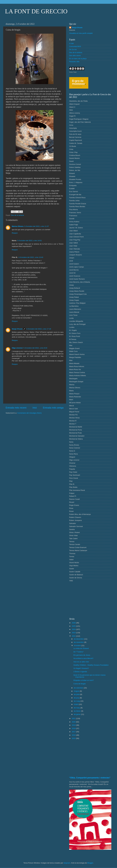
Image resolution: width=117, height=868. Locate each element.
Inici (35, 408)
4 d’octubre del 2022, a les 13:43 (31, 257)
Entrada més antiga (53, 408)
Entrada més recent (16, 408)
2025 (74, 626)
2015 (74, 738)
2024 (74, 629)
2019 (74, 725)
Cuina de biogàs (80, 684)
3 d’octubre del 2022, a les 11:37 (36, 226)
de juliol (77, 694)
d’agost (77, 691)
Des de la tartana (17, 215)
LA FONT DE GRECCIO (36, 11)
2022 (74, 636)
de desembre (79, 639)
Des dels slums (75, 56)
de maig (77, 701)
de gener (77, 714)
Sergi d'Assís (17, 329)
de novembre (79, 642)
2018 (74, 728)
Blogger (90, 863)
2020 (74, 722)
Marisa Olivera (18, 226)
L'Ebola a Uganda (80, 672)
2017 (74, 732)
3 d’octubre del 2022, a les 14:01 (29, 241)
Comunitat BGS (75, 46)
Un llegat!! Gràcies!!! (81, 668)
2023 (74, 633)
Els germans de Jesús (82, 655)
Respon (15, 233)
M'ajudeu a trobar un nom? (84, 680)
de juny (77, 698)
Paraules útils (74, 62)
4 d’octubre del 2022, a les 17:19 (39, 329)
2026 (74, 623)
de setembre (79, 688)
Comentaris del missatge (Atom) (30, 413)
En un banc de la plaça (78, 59)
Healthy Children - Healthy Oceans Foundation (91, 665)
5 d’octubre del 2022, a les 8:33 (35, 348)
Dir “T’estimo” (79, 652)
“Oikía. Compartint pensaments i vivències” (90, 778)
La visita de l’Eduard (81, 648)
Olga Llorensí (17, 348)
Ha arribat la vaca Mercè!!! (83, 658)
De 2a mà (73, 49)
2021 (74, 718)
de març (77, 708)
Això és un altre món (81, 662)
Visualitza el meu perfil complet (81, 33)
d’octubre (78, 645)
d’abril (76, 704)
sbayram (67, 863)
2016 (74, 735)
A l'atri (71, 43)
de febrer (77, 711)
